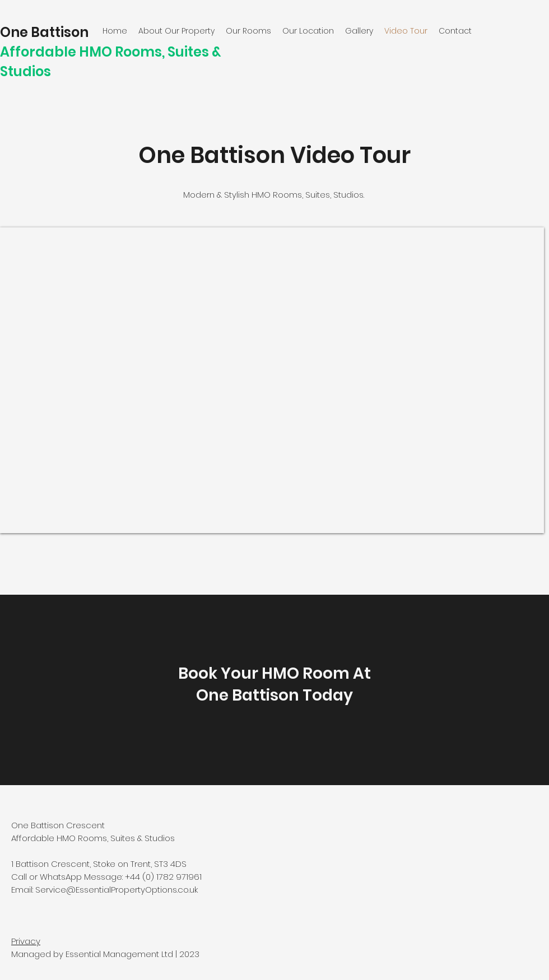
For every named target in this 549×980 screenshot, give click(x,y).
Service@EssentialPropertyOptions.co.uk (117, 890)
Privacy (26, 941)
